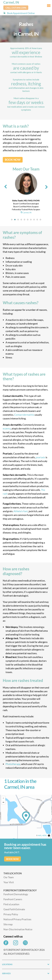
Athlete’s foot (21, 511)
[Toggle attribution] (49, 836)
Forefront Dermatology (16, 894)
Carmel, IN (11, 2)
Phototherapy (13, 764)
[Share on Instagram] (16, 944)
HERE (45, 836)
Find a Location (11, 904)
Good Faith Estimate (14, 909)
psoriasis (40, 457)
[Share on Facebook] (7, 944)
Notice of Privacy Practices (17, 919)
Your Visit (9, 882)
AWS (40, 836)
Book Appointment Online (21, 13)
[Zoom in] (3, 798)
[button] (12, 220)
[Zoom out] (3, 802)
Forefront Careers (13, 899)
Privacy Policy (11, 914)
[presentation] (6, 186)
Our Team (9, 877)
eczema (7, 428)
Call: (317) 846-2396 (16, 8)
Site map (8, 924)
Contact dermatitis (24, 415)
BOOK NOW (13, 160)
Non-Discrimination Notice (18, 929)
